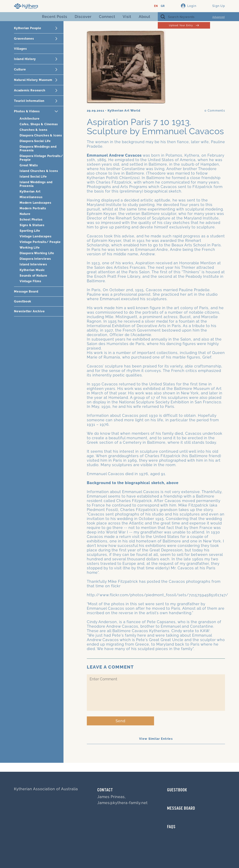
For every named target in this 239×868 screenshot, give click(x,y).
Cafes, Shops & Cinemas (39, 124)
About (145, 17)
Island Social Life (33, 177)
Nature (25, 214)
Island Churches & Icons (39, 171)
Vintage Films (30, 281)
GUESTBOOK (177, 790)
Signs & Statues (32, 225)
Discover (83, 17)
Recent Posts (55, 17)
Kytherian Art (30, 191)
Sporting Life (30, 231)
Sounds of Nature (33, 276)
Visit (127, 17)
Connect (107, 17)
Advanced (218, 17)
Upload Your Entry (184, 25)
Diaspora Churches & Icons (41, 135)
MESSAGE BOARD (181, 809)
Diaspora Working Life (37, 253)
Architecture (30, 119)
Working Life (30, 248)
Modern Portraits (33, 208)
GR (163, 6)
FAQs (171, 827)
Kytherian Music (32, 270)
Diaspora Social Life (35, 141)
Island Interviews (33, 264)
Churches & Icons (34, 130)
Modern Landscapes (35, 203)
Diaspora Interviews (35, 259)
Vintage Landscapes (35, 236)
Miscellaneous (31, 197)
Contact (105, 790)
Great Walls (29, 165)
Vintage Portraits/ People (40, 242)
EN (156, 6)
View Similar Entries (156, 739)
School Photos (31, 220)
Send (121, 721)
